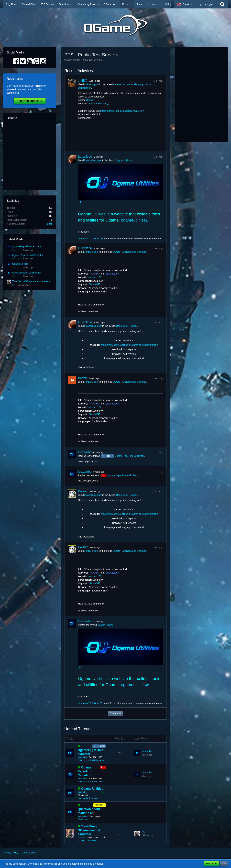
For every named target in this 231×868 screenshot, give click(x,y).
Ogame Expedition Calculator (28, 255)
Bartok (49, 224)
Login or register (206, 4)
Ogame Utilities (20, 264)
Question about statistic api (26, 273)
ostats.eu (93, 277)
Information (100, 805)
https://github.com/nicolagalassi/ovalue (120, 111)
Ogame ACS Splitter (89, 239)
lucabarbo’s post (93, 160)
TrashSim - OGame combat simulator (32, 281)
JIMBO (83, 81)
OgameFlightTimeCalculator (27, 246)
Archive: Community (87, 841)
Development (84, 819)
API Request (99, 746)
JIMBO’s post (91, 252)
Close (224, 864)
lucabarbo (17, 250)
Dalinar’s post (91, 84)
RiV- (14, 285)
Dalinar (90, 100)
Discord (92, 284)
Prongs (81, 838)
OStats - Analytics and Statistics (130, 252)
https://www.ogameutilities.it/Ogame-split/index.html (128, 345)
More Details (211, 864)
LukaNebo (85, 157)
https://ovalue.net (97, 104)
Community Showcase (88, 798)
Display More (115, 713)
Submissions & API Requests (91, 760)
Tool (103, 767)
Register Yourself (30, 101)
